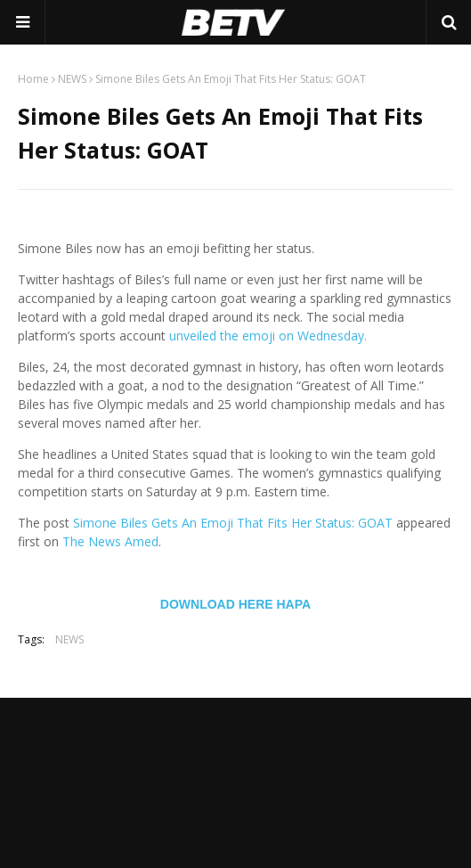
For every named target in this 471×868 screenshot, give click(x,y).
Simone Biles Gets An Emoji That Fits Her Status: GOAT (233, 523)
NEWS (72, 79)
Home (33, 79)
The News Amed (110, 541)
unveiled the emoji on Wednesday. (268, 336)
